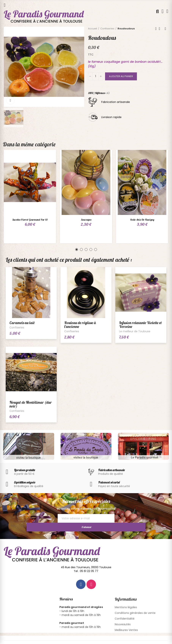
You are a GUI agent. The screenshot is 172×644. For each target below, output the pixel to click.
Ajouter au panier (121, 76)
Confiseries (17, 327)
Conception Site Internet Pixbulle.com (129, 639)
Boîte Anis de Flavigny (142, 220)
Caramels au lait (22, 323)
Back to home (161, 29)
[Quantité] (96, 76)
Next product (165, 29)
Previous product (156, 29)
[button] (77, 250)
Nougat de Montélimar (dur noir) (31, 404)
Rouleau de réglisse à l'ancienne (80, 325)
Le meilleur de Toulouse (135, 331)
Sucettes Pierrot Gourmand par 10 (30, 220)
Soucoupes (86, 220)
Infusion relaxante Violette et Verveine (140, 325)
